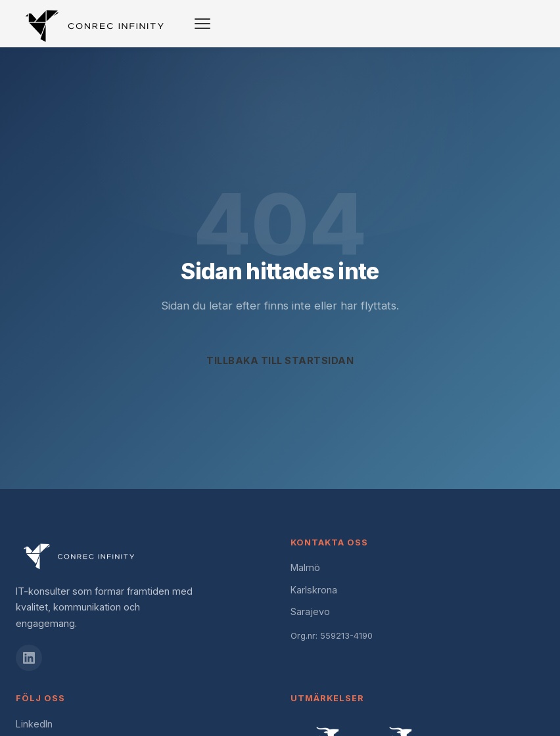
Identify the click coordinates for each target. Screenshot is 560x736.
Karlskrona (314, 590)
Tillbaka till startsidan (280, 360)
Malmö (305, 567)
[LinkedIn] (29, 658)
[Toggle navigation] (202, 24)
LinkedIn (34, 724)
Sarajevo (310, 611)
